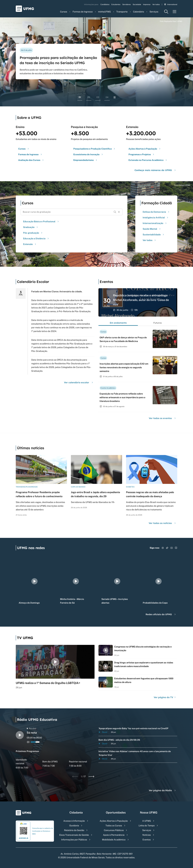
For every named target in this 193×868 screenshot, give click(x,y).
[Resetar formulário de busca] (119, 212)
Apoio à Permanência (114, 835)
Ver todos (156, 4)
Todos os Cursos (114, 826)
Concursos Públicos (114, 830)
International (171, 4)
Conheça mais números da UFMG (155, 170)
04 (107, 97)
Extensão (30, 244)
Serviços (154, 12)
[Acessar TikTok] (167, 548)
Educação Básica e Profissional (41, 221)
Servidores (127, 4)
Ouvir (103, 732)
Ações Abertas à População (114, 821)
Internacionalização (155, 223)
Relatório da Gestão (74, 830)
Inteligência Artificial (156, 218)
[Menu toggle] (175, 12)
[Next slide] (91, 777)
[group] (34, 581)
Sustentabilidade (154, 235)
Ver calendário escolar (79, 382)
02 (89, 97)
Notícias (147, 835)
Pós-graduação (33, 233)
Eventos (147, 840)
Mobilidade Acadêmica (114, 840)
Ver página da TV (165, 697)
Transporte (122, 12)
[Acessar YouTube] (172, 548)
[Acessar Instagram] (163, 548)
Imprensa (147, 4)
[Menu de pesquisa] (166, 12)
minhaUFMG (104, 12)
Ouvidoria (74, 826)
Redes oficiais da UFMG (161, 614)
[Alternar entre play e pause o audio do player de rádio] (20, 735)
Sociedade (137, 4)
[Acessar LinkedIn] (176, 548)
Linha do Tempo (147, 826)
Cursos (64, 12)
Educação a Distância (36, 238)
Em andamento (118, 323)
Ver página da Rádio (163, 790)
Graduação (31, 227)
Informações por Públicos (74, 840)
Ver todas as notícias (162, 523)
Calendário (139, 12)
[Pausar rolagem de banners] (115, 97)
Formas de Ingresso (83, 12)
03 (98, 97)
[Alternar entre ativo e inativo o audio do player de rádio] (28, 742)
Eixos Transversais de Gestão (74, 835)
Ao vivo (31, 728)
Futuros (158, 323)
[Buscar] (115, 212)
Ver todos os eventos (163, 418)
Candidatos (105, 4)
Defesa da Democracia (156, 212)
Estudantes (116, 4)
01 (80, 97)
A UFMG (147, 821)
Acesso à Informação (74, 821)
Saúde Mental (152, 229)
